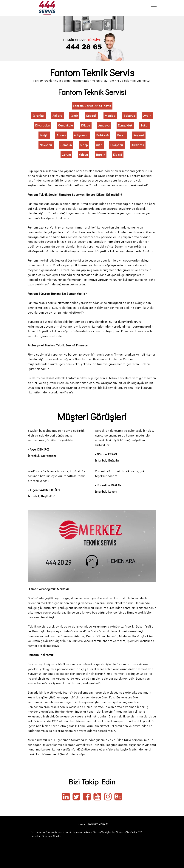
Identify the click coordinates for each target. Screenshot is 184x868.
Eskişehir (117, 145)
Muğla (44, 135)
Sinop (84, 145)
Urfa (99, 145)
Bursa (121, 135)
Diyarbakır (43, 125)
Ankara (57, 116)
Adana (61, 135)
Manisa (110, 116)
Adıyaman (81, 135)
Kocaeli (92, 116)
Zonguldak (125, 125)
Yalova (84, 155)
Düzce (86, 125)
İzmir (74, 116)
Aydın (147, 116)
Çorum (66, 155)
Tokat (145, 125)
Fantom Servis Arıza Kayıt (92, 106)
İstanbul (39, 116)
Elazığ (118, 155)
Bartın (101, 155)
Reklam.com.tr (98, 824)
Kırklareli (138, 145)
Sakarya (129, 116)
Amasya (104, 125)
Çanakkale (66, 125)
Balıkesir (103, 135)
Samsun (66, 145)
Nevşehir (46, 145)
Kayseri (139, 135)
